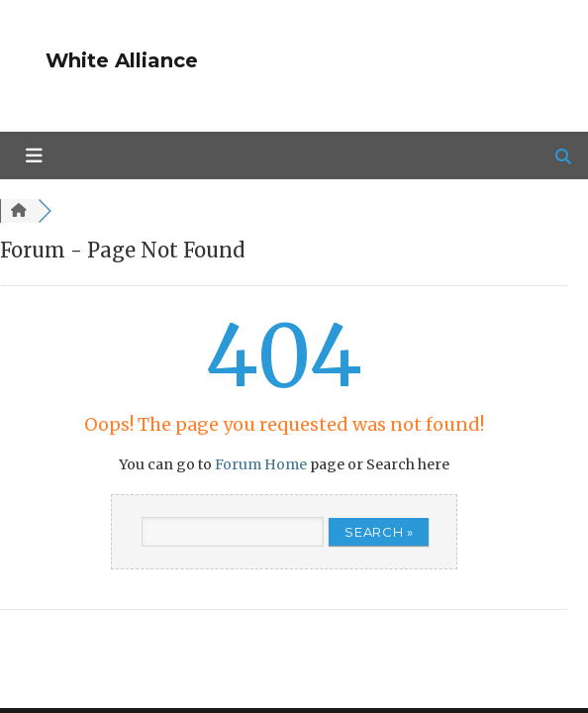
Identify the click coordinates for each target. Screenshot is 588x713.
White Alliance (122, 60)
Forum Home (261, 464)
